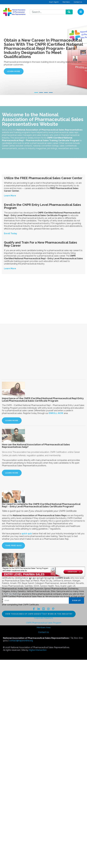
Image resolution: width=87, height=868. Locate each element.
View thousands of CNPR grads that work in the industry (39, 773)
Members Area (43, 627)
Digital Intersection (38, 650)
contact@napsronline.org (21, 641)
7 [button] (53, 579)
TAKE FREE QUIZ (13, 705)
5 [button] (45, 579)
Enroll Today (10, 286)
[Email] (36, 600)
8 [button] (57, 579)
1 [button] (30, 579)
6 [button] (49, 579)
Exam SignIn (54, 2)
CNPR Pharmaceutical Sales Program (44, 623)
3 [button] (38, 579)
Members (66, 2)
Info (43, 613)
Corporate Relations (43, 618)
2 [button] (34, 579)
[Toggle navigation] (81, 12)
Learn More (14, 71)
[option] (43, 572)
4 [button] (42, 579)
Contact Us (78, 2)
